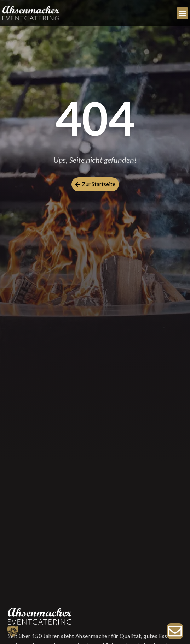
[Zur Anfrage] (175, 631)
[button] (182, 13)
